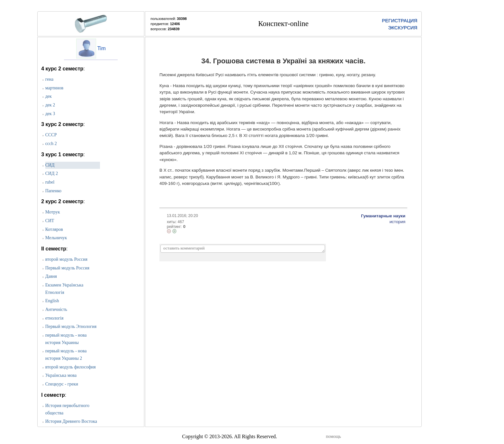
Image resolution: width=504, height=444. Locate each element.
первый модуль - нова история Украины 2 (66, 355)
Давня (51, 276)
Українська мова (61, 375)
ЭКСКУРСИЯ (403, 27)
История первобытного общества (67, 409)
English (52, 301)
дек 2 (50, 105)
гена (49, 79)
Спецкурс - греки (62, 384)
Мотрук (53, 212)
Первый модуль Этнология (71, 326)
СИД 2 (52, 173)
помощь (333, 436)
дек (49, 96)
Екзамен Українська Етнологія (64, 289)
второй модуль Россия (66, 259)
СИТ (50, 221)
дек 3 (50, 114)
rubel (50, 182)
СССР (51, 135)
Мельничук (56, 238)
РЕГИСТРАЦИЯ (400, 20)
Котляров (54, 229)
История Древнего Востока (71, 421)
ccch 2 (51, 144)
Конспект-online (283, 24)
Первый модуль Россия (67, 268)
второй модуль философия (71, 367)
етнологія (54, 318)
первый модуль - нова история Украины (66, 339)
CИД (50, 165)
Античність (56, 309)
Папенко (53, 191)
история (398, 222)
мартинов (54, 88)
